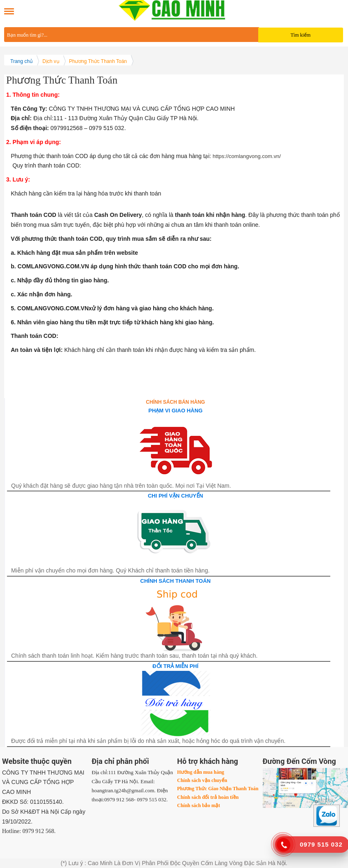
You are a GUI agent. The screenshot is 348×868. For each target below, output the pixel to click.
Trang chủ (21, 61)
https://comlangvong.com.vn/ (246, 156)
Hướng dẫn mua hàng (201, 772)
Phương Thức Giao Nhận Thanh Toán (218, 789)
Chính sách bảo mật (199, 805)
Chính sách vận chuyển (202, 780)
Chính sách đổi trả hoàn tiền (208, 797)
